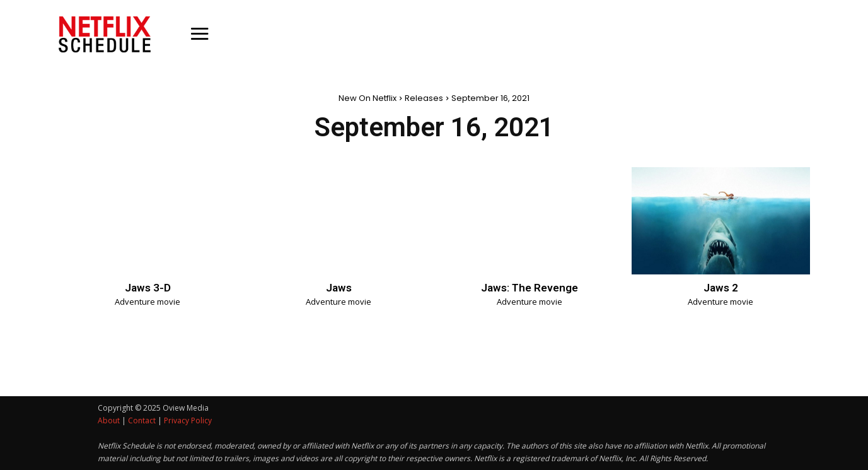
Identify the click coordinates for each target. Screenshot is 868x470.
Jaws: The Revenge (529, 287)
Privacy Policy (188, 420)
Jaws (339, 287)
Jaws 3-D (148, 287)
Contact (142, 420)
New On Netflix (367, 98)
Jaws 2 (720, 287)
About (109, 420)
